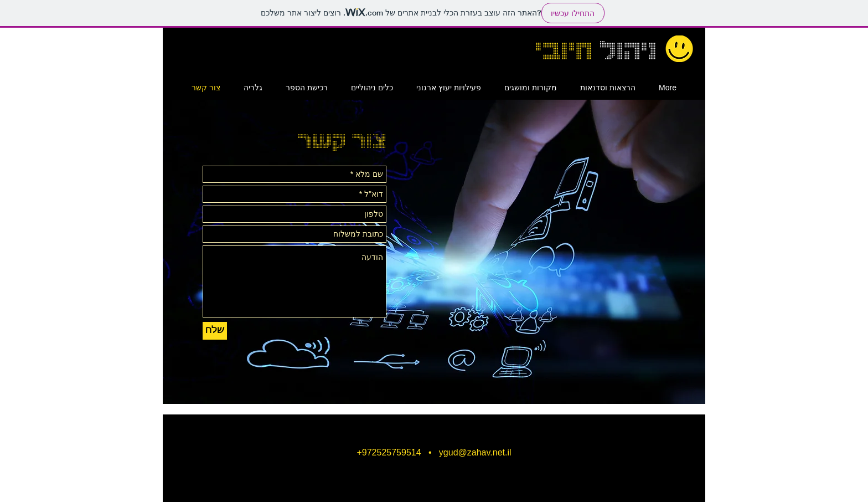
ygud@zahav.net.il (475, 452)
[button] (531, 88)
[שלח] (215, 331)
